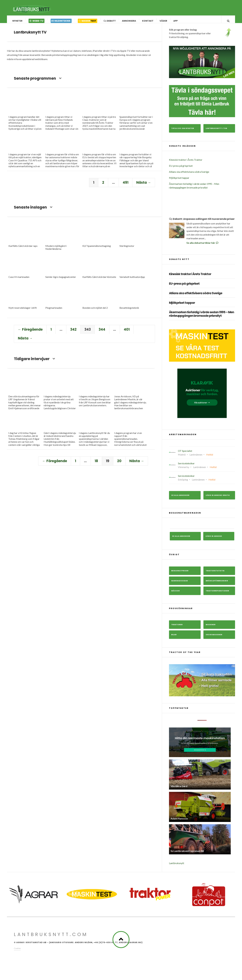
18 (96, 464)
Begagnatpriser (180, 574)
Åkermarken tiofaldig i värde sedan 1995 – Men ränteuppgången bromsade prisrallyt (201, 317)
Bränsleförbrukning (217, 584)
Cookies (17, 951)
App (176, 21)
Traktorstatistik (215, 574)
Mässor (175, 594)
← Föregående (30, 333)
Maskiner (211, 628)
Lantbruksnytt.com (51, 938)
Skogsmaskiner (214, 638)
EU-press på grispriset (181, 169)
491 (126, 186)
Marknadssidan (180, 584)
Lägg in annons (214, 539)
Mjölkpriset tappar (179, 181)
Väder (164, 21)
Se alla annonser (180, 498)
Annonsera (129, 21)
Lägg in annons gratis (218, 498)
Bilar (174, 638)
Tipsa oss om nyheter (183, 131)
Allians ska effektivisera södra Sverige (189, 175)
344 (102, 333)
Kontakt (148, 21)
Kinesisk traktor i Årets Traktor (186, 163)
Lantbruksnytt (177, 866)
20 (119, 464)
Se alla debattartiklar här (203, 246)
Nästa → (144, 186)
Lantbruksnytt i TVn (216, 131)
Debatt (110, 21)
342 (73, 333)
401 (127, 333)
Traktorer (177, 628)
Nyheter (18, 21)
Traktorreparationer (217, 594)
